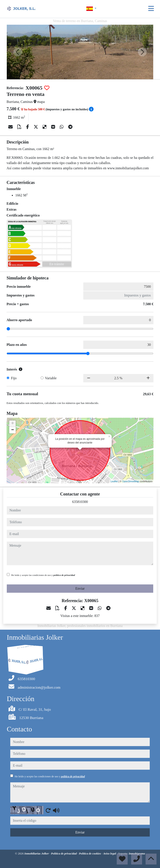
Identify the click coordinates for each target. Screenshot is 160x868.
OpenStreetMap (131, 481)
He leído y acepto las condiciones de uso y (43, 575)
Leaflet (114, 481)
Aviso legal (110, 853)
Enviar (80, 588)
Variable (51, 378)
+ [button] (13, 424)
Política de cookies (90, 853)
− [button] (13, 430)
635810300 (80, 502)
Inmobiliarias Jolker (37, 853)
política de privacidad (64, 575)
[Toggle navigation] (151, 9)
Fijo (14, 378)
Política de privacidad (64, 853)
